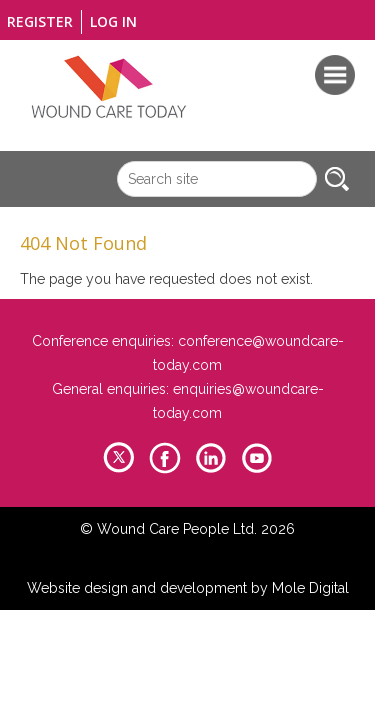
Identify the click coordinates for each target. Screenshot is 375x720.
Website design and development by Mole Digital (188, 588)
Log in (113, 21)
